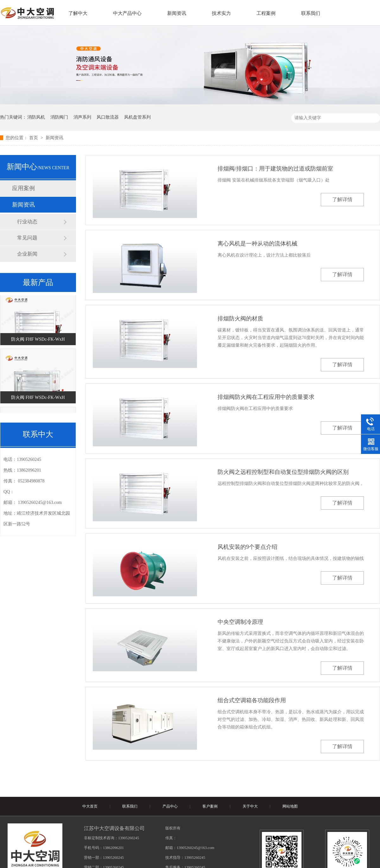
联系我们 (130, 806)
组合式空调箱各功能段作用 (252, 700)
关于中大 (250, 806)
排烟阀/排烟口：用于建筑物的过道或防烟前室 (275, 169)
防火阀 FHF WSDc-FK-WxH (38, 341)
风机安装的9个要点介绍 (247, 547)
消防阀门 (59, 117)
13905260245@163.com (40, 502)
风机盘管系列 (137, 117)
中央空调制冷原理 (240, 622)
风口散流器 (108, 117)
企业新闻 (27, 254)
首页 (34, 138)
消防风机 (36, 117)
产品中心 (170, 806)
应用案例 (23, 188)
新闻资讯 (54, 138)
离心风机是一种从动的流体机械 (257, 244)
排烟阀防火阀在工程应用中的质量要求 (266, 397)
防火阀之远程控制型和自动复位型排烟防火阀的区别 (283, 472)
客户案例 (210, 806)
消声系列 (82, 117)
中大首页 (90, 806)
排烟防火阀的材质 (240, 319)
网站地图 (290, 806)
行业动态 (27, 222)
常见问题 (27, 238)
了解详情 (342, 199)
